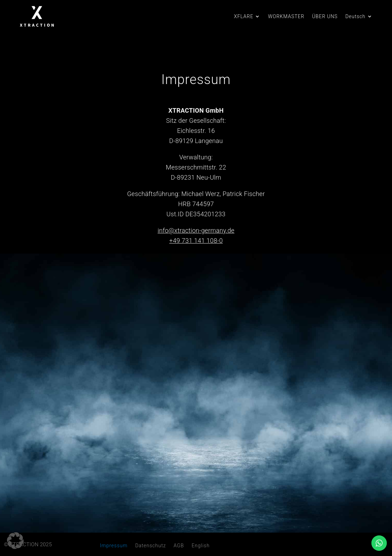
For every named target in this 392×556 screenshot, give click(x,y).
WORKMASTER (286, 17)
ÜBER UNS (325, 17)
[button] (15, 541)
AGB (179, 546)
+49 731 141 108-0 (196, 241)
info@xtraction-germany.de (196, 230)
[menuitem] (359, 18)
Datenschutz (151, 546)
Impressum (114, 546)
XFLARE (244, 17)
